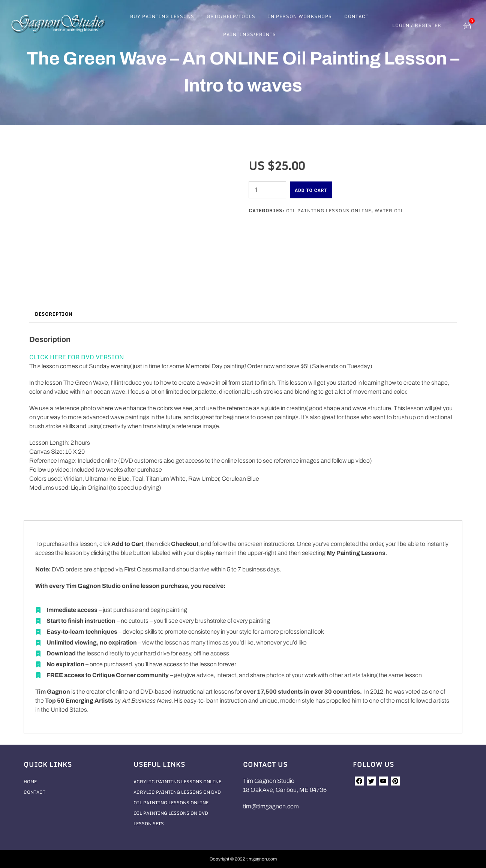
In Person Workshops (300, 16)
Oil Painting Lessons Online (329, 211)
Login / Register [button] (417, 25)
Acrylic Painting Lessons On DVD (177, 792)
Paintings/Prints (250, 34)
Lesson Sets (149, 824)
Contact (356, 16)
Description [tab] (54, 314)
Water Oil (389, 211)
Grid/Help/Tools (231, 16)
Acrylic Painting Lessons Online (177, 782)
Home (30, 782)
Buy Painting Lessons (162, 16)
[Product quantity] (267, 190)
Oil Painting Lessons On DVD (171, 813)
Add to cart (311, 190)
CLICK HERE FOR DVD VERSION (76, 357)
